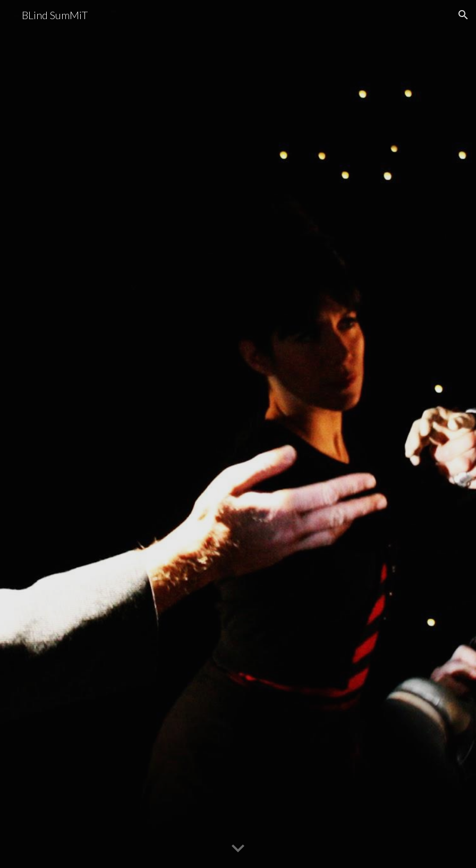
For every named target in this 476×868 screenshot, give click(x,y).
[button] (463, 15)
